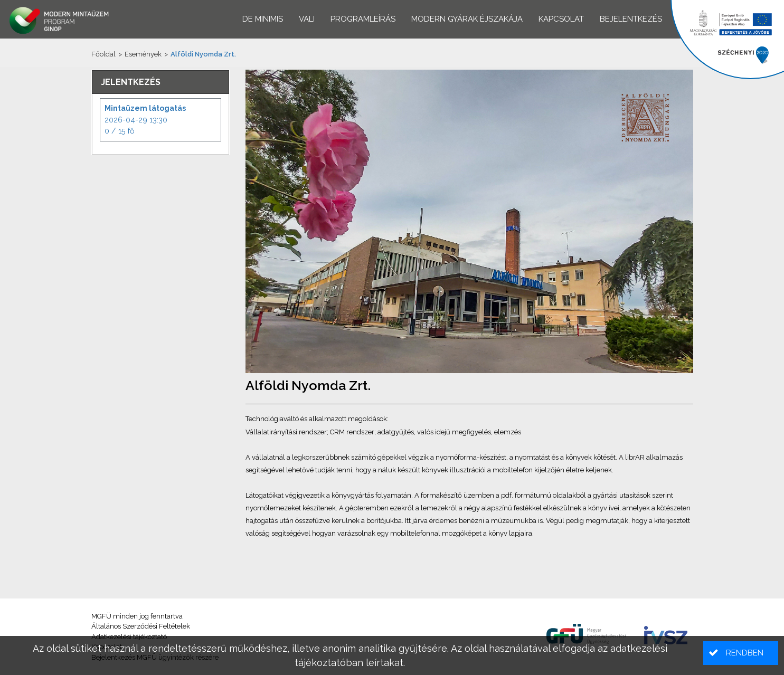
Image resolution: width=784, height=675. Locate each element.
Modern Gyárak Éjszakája (467, 19)
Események (143, 54)
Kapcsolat (561, 19)
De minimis (263, 19)
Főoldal (103, 54)
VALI (307, 19)
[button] (741, 653)
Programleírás (363, 19)
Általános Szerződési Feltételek (141, 626)
